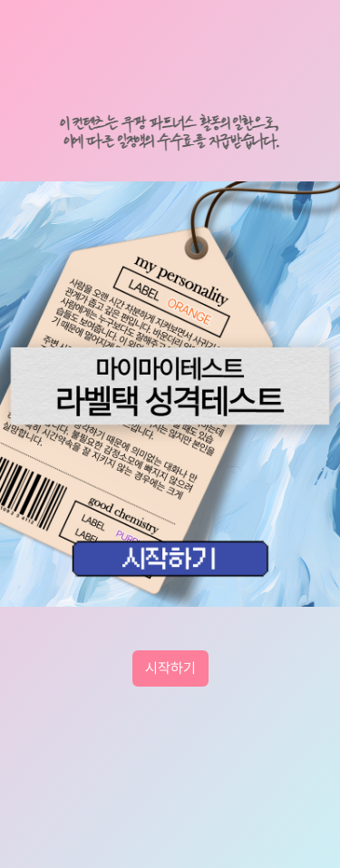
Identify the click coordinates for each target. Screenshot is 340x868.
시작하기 (170, 668)
